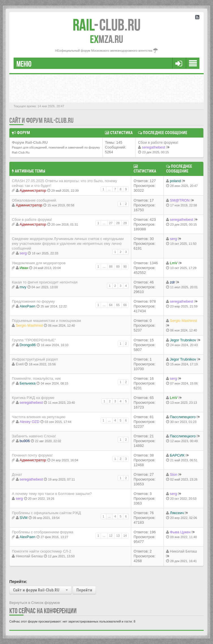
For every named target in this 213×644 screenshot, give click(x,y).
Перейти (84, 590)
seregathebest (154, 147)
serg (23, 253)
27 (111, 223)
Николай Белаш (29, 556)
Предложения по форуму (33, 301)
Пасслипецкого (183, 417)
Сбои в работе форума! (158, 142)
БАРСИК (177, 455)
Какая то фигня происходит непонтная (45, 282)
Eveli (20, 364)
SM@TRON (180, 200)
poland (176, 181)
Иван (24, 268)
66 (125, 305)
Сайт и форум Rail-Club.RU (41, 120)
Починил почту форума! (32, 455)
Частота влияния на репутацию (39, 417)
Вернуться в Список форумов (35, 603)
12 (111, 536)
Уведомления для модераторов (39, 263)
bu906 (25, 441)
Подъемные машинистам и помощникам (46, 321)
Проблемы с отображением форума (43, 532)
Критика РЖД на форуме (33, 398)
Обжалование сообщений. (34, 200)
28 (118, 223)
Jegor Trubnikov (183, 340)
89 (118, 267)
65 (118, 305)
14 (125, 536)
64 (111, 305)
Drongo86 (28, 345)
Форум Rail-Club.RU (30, 142)
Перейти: (18, 582)
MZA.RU (107, 39)
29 (125, 223)
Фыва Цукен (180, 532)
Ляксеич (177, 513)
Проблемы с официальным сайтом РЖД (46, 513)
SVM (23, 518)
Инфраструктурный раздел (35, 359)
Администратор (33, 190)
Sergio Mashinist (29, 325)
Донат (17, 474)
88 (111, 267)
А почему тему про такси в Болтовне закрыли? (52, 494)
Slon (174, 474)
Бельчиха (27, 383)
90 (125, 267)
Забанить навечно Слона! (34, 436)
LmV (174, 263)
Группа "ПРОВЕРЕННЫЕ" (34, 340)
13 (118, 536)
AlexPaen (27, 306)
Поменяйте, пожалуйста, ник (36, 378)
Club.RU (107, 25)
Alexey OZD (29, 422)
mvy (23, 287)
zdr (173, 282)
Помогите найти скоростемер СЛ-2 (42, 551)
